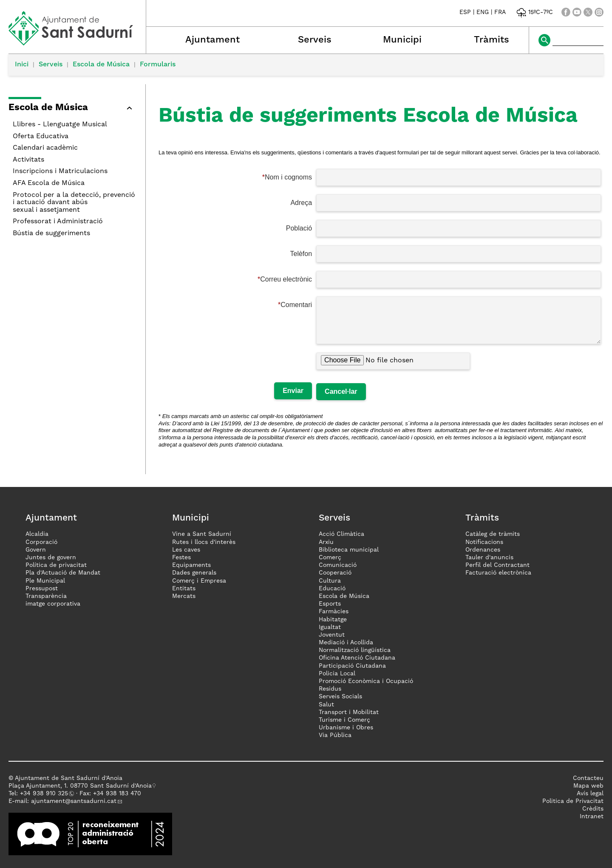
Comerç (330, 558)
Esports (330, 604)
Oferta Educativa (41, 137)
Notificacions (484, 542)
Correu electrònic (286, 279)
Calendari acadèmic (45, 148)
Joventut (332, 635)
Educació (332, 589)
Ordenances (483, 550)
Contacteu (588, 778)
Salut (326, 705)
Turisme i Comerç (344, 720)
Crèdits (593, 809)
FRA (500, 12)
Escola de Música (101, 65)
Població (299, 228)
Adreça (301, 203)
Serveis (315, 40)
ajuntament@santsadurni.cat (74, 801)
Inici (22, 65)
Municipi (402, 40)
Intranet (592, 817)
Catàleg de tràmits (493, 534)
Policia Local (337, 674)
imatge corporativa (53, 604)
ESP (465, 12)
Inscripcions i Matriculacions (60, 171)
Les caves (186, 550)
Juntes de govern (51, 558)
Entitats (184, 589)
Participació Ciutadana (352, 666)
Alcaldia (37, 534)
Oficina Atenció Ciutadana (357, 658)
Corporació (41, 542)
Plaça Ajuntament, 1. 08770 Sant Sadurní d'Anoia (80, 786)
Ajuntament (212, 40)
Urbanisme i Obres (346, 728)
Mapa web (588, 786)
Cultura (330, 581)
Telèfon (301, 254)
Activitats (28, 160)
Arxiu (326, 542)
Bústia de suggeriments (51, 233)
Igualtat (330, 627)
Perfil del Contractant (497, 565)
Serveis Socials (340, 697)
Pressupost (42, 589)
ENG (483, 12)
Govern (36, 550)
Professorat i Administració (58, 222)
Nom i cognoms (288, 177)
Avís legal (590, 794)
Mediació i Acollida (346, 643)
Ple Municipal (45, 581)
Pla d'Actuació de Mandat (63, 573)
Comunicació (338, 565)
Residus (330, 689)
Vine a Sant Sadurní (202, 534)
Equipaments (191, 565)
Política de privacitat (56, 565)
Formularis (158, 65)
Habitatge (333, 620)
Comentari (296, 305)
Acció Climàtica (341, 534)
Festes (181, 558)
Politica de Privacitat (573, 801)
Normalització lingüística (355, 650)
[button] (73, 109)
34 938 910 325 (46, 794)
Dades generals (194, 573)
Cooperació (335, 573)
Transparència (46, 596)
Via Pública (335, 735)
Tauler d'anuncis (489, 558)
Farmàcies (334, 612)
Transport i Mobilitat (349, 712)
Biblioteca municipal (349, 550)
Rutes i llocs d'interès (204, 542)
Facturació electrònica (498, 573)
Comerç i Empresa (199, 581)
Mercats (184, 596)
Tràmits (492, 40)
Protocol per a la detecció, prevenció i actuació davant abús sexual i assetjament (74, 203)
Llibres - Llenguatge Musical (60, 125)
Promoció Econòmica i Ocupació (366, 681)
